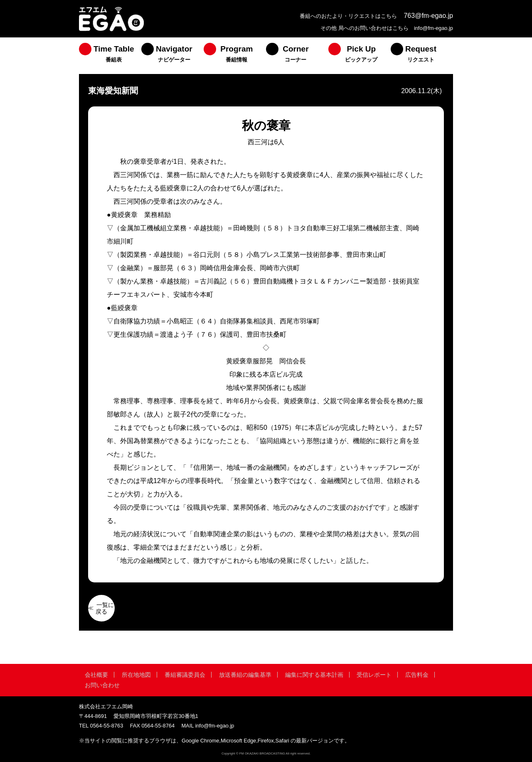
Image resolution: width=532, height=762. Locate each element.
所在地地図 (136, 675)
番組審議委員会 (185, 675)
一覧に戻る (105, 608)
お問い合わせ (102, 685)
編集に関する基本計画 (314, 675)
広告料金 (417, 675)
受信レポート (374, 675)
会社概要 (96, 675)
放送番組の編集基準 (245, 675)
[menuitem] (110, 56)
